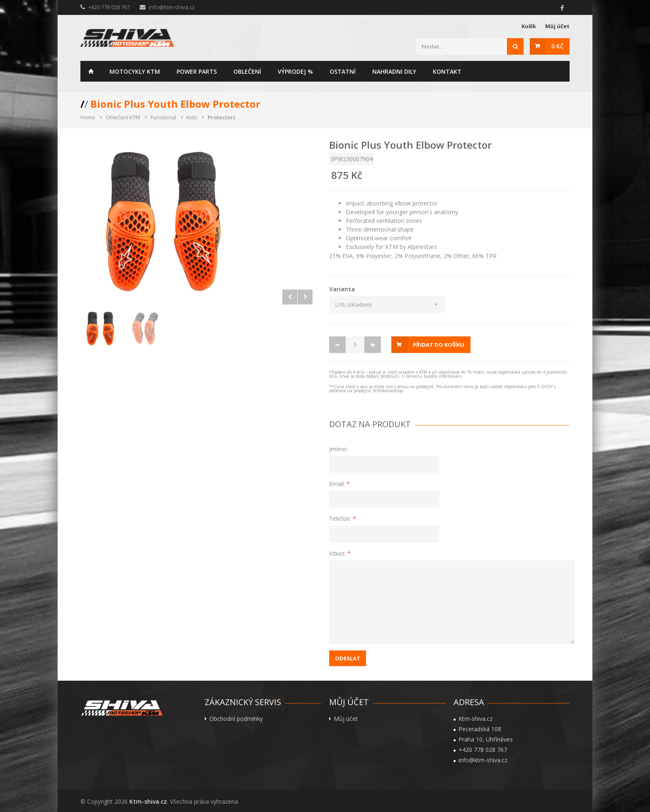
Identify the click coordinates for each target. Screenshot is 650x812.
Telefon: (343, 518)
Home (91, 71)
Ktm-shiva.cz (148, 801)
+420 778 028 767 (483, 750)
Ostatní (343, 71)
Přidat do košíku (439, 345)
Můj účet (557, 26)
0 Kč (558, 46)
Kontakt (447, 71)
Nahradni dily (394, 71)
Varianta (342, 289)
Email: (340, 484)
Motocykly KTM (135, 71)
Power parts (197, 71)
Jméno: (338, 449)
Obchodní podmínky (236, 719)
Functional (163, 117)
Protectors (222, 117)
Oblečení (247, 71)
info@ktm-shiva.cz (172, 7)
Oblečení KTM (123, 117)
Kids (192, 117)
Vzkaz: (340, 553)
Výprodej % (295, 71)
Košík (529, 26)
